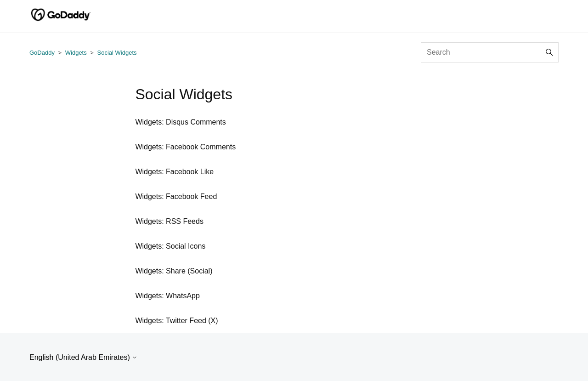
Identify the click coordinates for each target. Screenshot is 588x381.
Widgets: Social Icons (170, 246)
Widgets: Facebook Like (174, 172)
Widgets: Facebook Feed (176, 196)
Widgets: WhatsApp (167, 296)
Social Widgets (117, 53)
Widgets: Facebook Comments (185, 147)
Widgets (76, 53)
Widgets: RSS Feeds (169, 221)
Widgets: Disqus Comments (180, 122)
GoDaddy (42, 53)
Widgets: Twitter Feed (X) (176, 321)
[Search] (490, 52)
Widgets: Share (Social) (174, 271)
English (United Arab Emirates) (83, 357)
